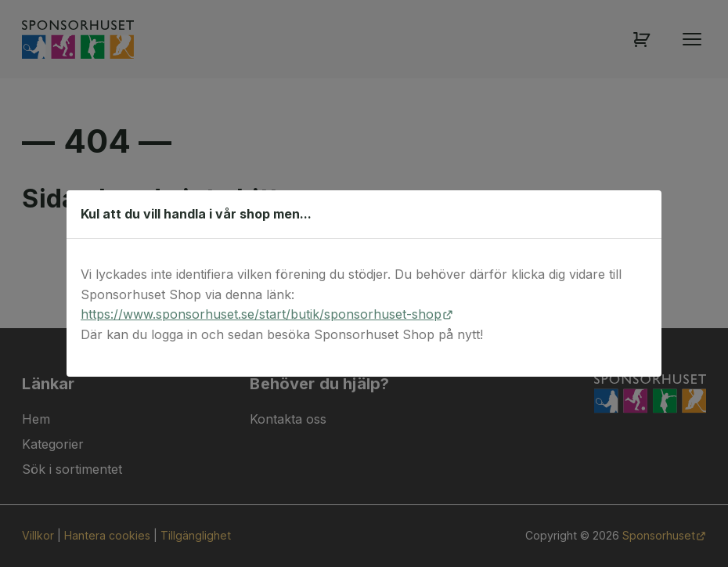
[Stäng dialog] (642, 214)
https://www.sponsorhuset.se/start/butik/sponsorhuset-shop (261, 314)
